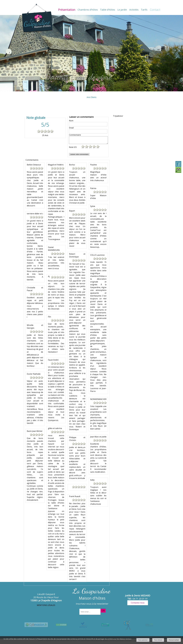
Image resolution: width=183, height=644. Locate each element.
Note (73, 443)
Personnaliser (174, 640)
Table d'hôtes (108, 10)
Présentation (67, 10)
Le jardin (122, 10)
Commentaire (75, 429)
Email (71, 422)
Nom (71, 415)
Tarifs (144, 10)
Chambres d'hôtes (88, 10)
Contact (155, 10)
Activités (134, 10)
